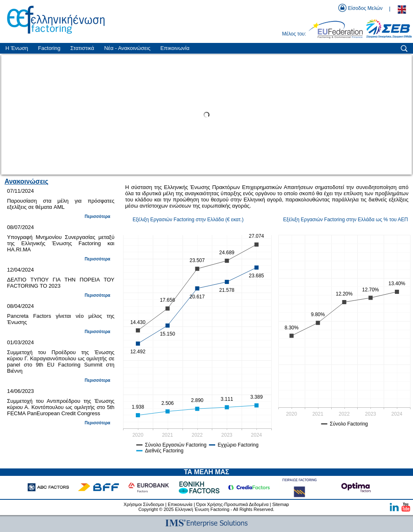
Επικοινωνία (180, 504)
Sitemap (280, 504)
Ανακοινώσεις (26, 181)
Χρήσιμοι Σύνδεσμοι (144, 504)
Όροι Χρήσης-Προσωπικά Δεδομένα (232, 504)
